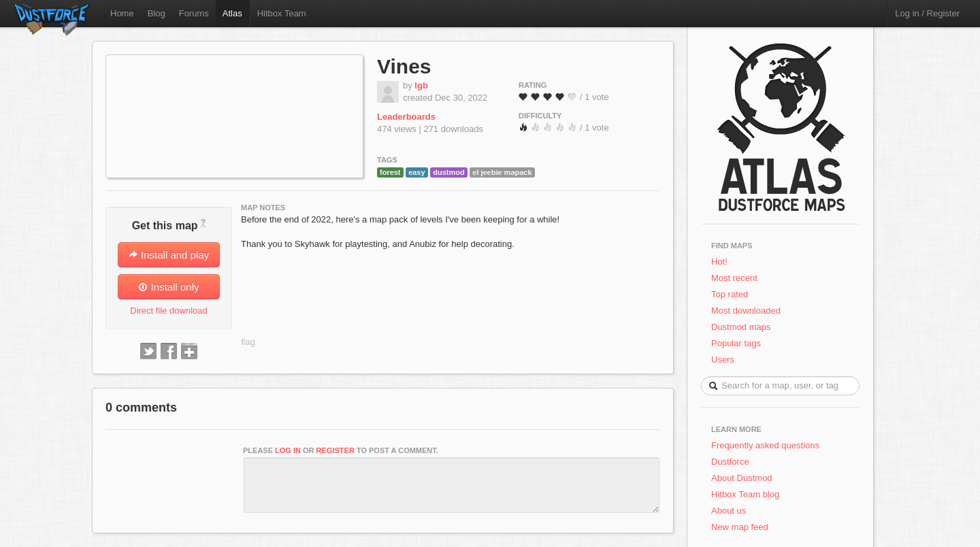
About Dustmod (742, 478)
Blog (157, 13)
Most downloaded (746, 311)
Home (122, 13)
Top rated (730, 294)
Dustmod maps (741, 327)
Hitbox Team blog (745, 494)
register (336, 450)
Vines (404, 66)
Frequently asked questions (765, 445)
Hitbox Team (282, 13)
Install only (168, 287)
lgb (421, 85)
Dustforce (730, 462)
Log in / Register (927, 13)
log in (288, 450)
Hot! (719, 262)
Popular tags (736, 343)
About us (729, 511)
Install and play (169, 255)
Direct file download (168, 311)
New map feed (742, 527)
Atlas (232, 13)
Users (723, 360)
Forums (194, 13)
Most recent (734, 278)
